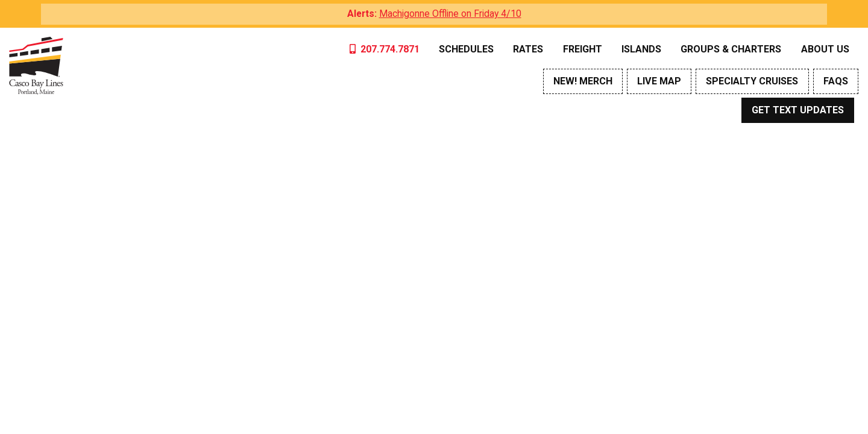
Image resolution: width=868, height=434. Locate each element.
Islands (641, 49)
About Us (825, 49)
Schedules (466, 49)
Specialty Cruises (752, 81)
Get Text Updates (798, 110)
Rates (528, 49)
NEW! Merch (583, 81)
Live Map (659, 81)
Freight (583, 49)
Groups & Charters (731, 49)
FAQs (836, 81)
